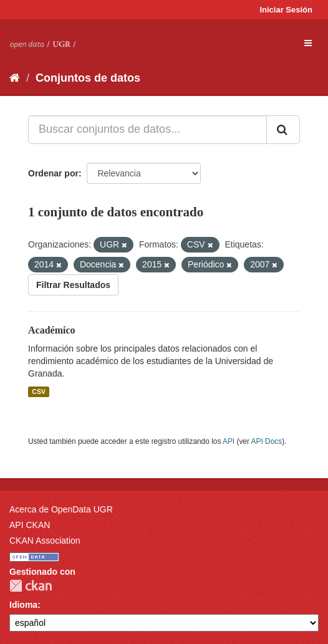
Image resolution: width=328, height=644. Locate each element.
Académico (52, 330)
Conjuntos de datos (88, 78)
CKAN (31, 586)
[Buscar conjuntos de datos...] (147, 130)
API (229, 441)
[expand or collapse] (308, 43)
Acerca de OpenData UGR (61, 509)
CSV (39, 392)
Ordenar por (53, 173)
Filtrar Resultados (73, 285)
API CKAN (30, 525)
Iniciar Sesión (286, 10)
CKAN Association (45, 541)
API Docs (267, 441)
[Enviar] (283, 130)
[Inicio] (15, 78)
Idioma (23, 605)
